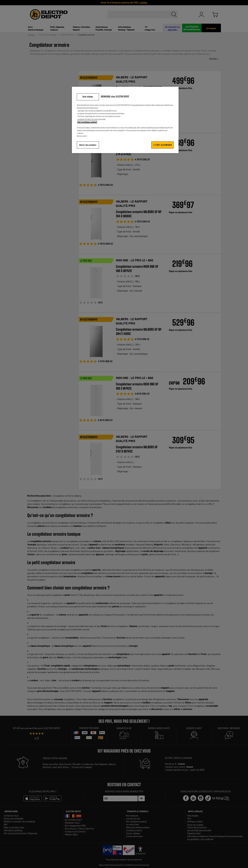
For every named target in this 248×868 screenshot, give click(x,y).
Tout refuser (88, 97)
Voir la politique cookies (87, 122)
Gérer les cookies (88, 145)
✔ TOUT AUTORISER (162, 145)
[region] (125, 120)
